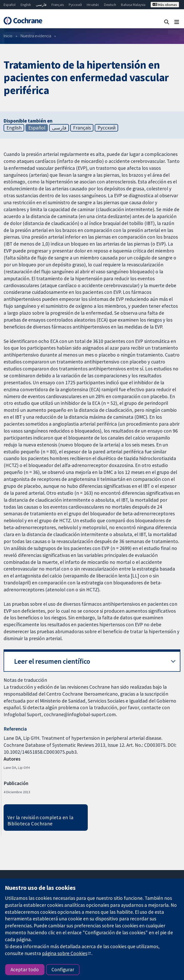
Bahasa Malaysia (133, 5)
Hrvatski (93, 5)
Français (58, 5)
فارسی (41, 5)
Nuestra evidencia (36, 36)
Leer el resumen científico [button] (52, 661)
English (26, 5)
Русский (75, 5)
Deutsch (110, 5)
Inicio (8, 36)
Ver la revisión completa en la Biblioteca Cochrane (40, 821)
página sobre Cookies (65, 953)
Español (10, 5)
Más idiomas (165, 5)
